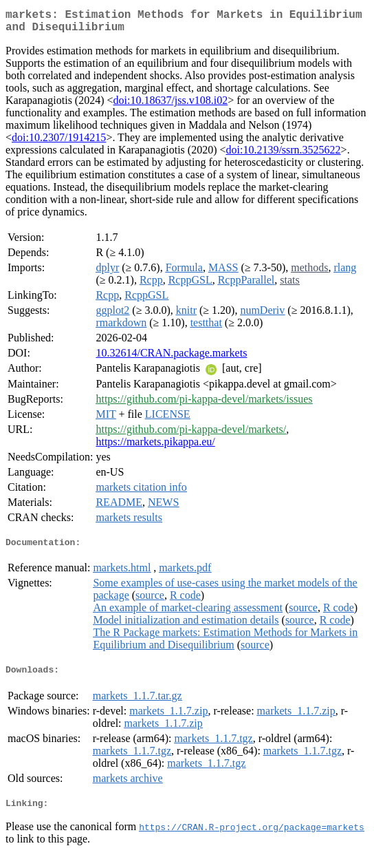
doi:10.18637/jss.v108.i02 (171, 106)
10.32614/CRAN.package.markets (171, 358)
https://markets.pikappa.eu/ (155, 447)
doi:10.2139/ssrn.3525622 (283, 155)
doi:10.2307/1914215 (59, 143)
